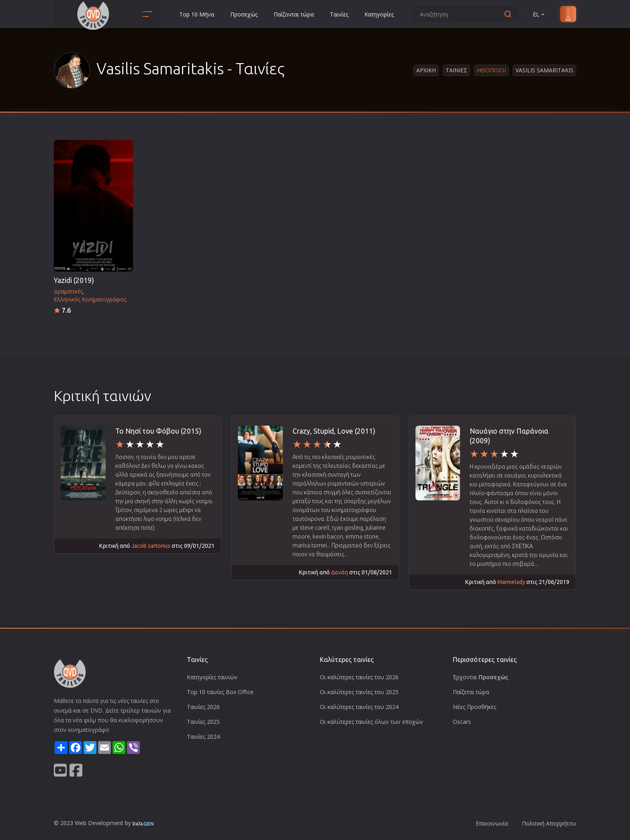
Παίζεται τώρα (471, 692)
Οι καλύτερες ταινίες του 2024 (359, 707)
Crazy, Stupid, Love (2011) (334, 431)
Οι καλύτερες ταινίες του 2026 (359, 677)
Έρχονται (481, 677)
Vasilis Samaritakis (544, 70)
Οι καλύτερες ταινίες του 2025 (359, 692)
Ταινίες (339, 14)
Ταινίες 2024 (203, 737)
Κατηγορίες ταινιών (212, 677)
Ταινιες (456, 70)
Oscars (462, 722)
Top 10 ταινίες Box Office (220, 692)
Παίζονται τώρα (294, 14)
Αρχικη (426, 70)
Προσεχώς (244, 14)
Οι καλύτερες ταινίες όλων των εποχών (371, 722)
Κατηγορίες (379, 14)
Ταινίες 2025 (203, 722)
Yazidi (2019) (74, 280)
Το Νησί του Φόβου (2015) (158, 431)
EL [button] (539, 14)
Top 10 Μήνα (197, 14)
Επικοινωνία (492, 823)
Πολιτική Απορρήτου (549, 823)
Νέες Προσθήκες (475, 707)
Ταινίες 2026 (203, 707)
